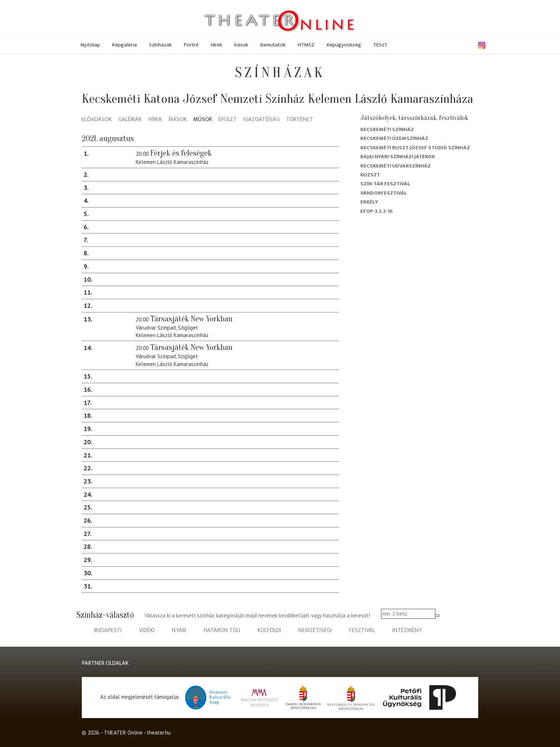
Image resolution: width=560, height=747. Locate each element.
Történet (300, 120)
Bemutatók (273, 45)
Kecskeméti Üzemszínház (394, 138)
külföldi (269, 630)
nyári (179, 630)
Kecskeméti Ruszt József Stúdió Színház (415, 148)
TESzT (380, 45)
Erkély (369, 202)
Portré (191, 45)
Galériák (130, 120)
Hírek (216, 45)
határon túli (222, 630)
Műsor (202, 120)
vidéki (147, 630)
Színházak (160, 45)
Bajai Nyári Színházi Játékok (398, 157)
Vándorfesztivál (384, 193)
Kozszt (370, 175)
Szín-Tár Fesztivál (385, 184)
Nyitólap (90, 45)
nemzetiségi (315, 630)
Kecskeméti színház (387, 129)
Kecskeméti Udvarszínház (396, 166)
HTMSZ (306, 45)
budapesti (108, 630)
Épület (227, 120)
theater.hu (159, 733)
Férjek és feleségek (181, 153)
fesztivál (362, 630)
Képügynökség (344, 45)
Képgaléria (124, 45)
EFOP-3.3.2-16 (377, 211)
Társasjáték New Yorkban (191, 319)
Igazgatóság (261, 120)
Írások (241, 45)
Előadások (97, 120)
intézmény (407, 630)
